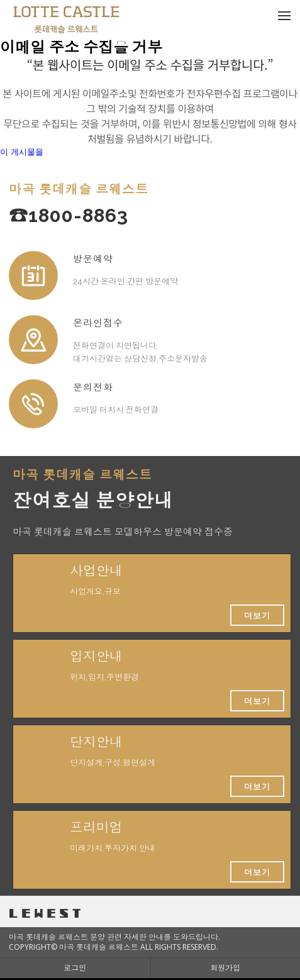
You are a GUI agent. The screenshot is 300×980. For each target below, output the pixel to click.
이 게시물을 (22, 152)
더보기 (257, 615)
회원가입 (225, 968)
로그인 (75, 968)
